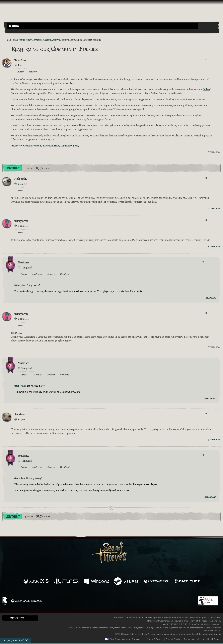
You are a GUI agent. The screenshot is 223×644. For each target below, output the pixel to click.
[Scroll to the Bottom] (26, 641)
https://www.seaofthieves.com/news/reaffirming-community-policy (45, 146)
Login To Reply (13, 168)
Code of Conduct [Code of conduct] (174, 639)
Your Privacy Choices (120, 639)
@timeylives (20, 285)
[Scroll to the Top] (4, 641)
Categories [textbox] (14, 26)
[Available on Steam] (127, 582)
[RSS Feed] (4, 40)
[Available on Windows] (96, 582)
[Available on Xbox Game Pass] (157, 582)
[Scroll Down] (23, 641)
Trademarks (190, 639)
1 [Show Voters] (203, 362)
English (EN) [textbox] (17, 618)
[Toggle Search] (15, 31)
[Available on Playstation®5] (66, 582)
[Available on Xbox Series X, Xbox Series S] (36, 582)
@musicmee (17, 333)
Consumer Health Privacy (209, 639)
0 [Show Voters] (206, 178)
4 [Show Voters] (206, 59)
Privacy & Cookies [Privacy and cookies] (155, 639)
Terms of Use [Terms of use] (138, 639)
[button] (102, 26)
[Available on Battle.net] (187, 582)
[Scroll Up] (8, 641)
